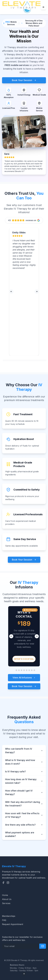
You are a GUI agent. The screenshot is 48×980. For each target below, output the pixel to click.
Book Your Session (24, 80)
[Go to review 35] (41, 360)
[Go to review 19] (23, 360)
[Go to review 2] (3, 360)
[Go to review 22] (26, 360)
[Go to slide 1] (14, 670)
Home (5, 895)
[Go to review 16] (19, 360)
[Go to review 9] (11, 360)
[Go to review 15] (18, 360)
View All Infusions (24, 678)
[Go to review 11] (14, 360)
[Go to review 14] (17, 360)
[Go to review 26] (31, 360)
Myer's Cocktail (24, 659)
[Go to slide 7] (29, 670)
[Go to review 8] (10, 360)
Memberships (9, 916)
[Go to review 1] (2, 360)
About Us (7, 899)
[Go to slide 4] (22, 670)
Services (6, 903)
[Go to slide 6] (27, 670)
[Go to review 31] (37, 360)
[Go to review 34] (40, 360)
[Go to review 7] (9, 360)
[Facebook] (3, 883)
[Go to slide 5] (24, 670)
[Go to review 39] (46, 360)
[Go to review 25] (30, 360)
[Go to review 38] (45, 360)
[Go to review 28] (33, 360)
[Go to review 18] (22, 360)
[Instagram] (8, 883)
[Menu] (43, 7)
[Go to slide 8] (32, 670)
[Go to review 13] (16, 360)
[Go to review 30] (36, 360)
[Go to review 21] (25, 360)
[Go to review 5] (7, 360)
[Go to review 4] (6, 360)
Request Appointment (13, 924)
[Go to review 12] (15, 360)
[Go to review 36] (42, 360)
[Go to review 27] (32, 360)
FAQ (4, 920)
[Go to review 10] (12, 360)
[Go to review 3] (4, 360)
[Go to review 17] (21, 360)
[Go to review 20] (24, 360)
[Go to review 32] (38, 360)
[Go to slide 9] (34, 670)
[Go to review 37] (44, 360)
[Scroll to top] (24, 974)
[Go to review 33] (39, 360)
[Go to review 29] (34, 360)
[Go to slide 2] (16, 670)
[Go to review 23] (27, 360)
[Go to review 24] (29, 360)
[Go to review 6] (8, 360)
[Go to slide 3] (19, 670)
